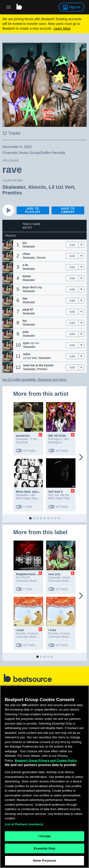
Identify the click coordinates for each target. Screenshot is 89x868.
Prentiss (12, 193)
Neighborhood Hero (29, 574)
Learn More (62, 28)
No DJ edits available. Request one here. (35, 379)
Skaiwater (14, 187)
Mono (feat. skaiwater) (31, 492)
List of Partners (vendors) (24, 825)
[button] (8, 245)
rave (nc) (54, 574)
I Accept (44, 837)
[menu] (81, 245)
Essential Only (44, 849)
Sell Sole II (56, 492)
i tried (20, 630)
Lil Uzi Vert (61, 187)
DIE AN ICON (57, 436)
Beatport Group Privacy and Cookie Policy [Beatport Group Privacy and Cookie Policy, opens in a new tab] (46, 761)
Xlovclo (37, 187)
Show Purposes (44, 862)
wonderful (23, 436)
